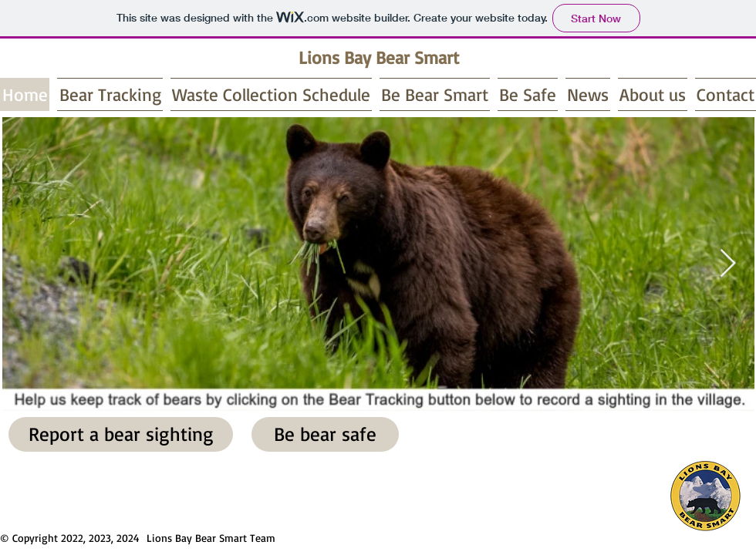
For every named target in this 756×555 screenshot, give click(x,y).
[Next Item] (728, 264)
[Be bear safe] (325, 434)
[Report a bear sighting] (121, 434)
